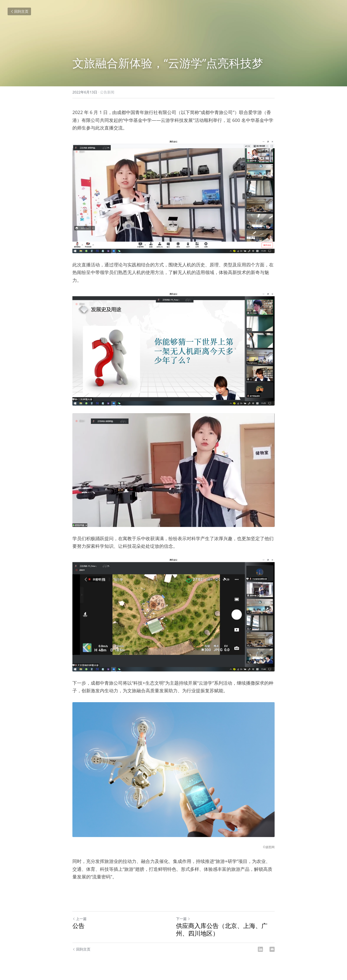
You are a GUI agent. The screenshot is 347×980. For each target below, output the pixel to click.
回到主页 (19, 11)
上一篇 (80, 919)
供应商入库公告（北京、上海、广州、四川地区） (222, 929)
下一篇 (183, 919)
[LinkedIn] (260, 949)
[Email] (272, 949)
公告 (78, 926)
